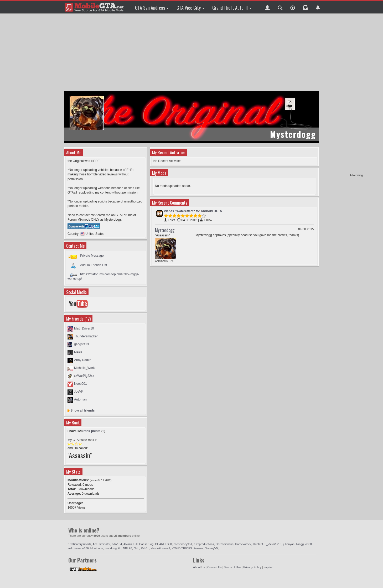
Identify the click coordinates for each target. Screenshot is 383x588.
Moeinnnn (97, 548)
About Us (199, 567)
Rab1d (145, 548)
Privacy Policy (252, 567)
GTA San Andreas (152, 8)
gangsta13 (81, 344)
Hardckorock (243, 544)
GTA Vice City (190, 8)
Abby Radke (83, 360)
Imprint (268, 567)
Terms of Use (232, 567)
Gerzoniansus (225, 544)
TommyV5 (211, 548)
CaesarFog (146, 544)
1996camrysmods (80, 544)
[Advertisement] (343, 95)
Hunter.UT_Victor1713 (267, 544)
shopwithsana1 (160, 548)
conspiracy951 (183, 544)
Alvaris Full (131, 544)
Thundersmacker (86, 336)
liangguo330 (304, 544)
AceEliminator (101, 544)
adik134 (117, 544)
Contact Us (214, 567)
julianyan (289, 544)
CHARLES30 (163, 544)
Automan (80, 399)
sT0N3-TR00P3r (182, 548)
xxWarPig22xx (84, 376)
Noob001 (81, 384)
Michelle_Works (85, 368)
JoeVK (79, 392)
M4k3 (78, 352)
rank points (92, 431)
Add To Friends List (94, 265)
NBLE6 (128, 548)
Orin (136, 548)
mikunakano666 (79, 548)
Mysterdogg (165, 230)
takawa (199, 548)
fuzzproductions (204, 544)
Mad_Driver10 (84, 328)
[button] (267, 7)
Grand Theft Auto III (232, 8)
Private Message (92, 256)
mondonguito (113, 548)
